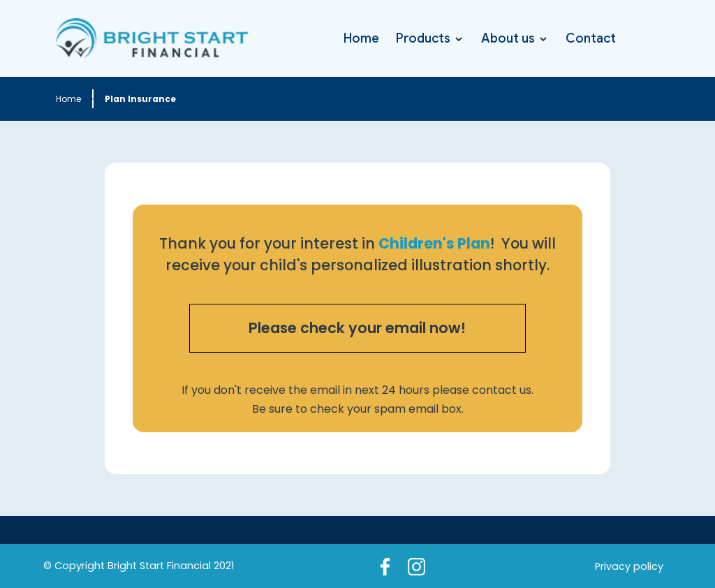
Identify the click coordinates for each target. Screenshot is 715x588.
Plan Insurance (140, 99)
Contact (591, 38)
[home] (152, 38)
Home (361, 38)
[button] (430, 38)
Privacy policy (629, 566)
